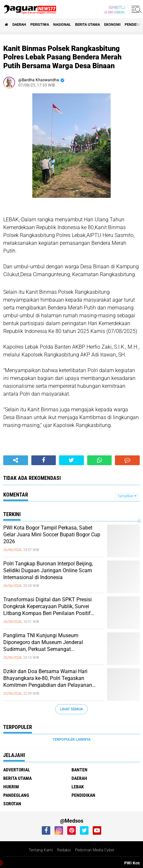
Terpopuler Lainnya (71, 740)
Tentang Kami (41, 850)
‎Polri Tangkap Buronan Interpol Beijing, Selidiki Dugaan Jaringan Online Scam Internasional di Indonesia (48, 570)
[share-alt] (16, 460)
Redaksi (64, 850)
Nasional (62, 25)
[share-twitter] (71, 460)
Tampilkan (127, 496)
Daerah (19, 25)
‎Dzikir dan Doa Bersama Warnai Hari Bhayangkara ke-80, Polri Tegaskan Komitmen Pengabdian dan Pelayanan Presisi (48, 678)
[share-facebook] (44, 460)
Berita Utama (87, 25)
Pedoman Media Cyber (95, 850)
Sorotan (12, 804)
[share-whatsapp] (100, 460)
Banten (79, 770)
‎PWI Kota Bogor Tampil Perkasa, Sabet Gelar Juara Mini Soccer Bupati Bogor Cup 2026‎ (52, 535)
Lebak (78, 787)
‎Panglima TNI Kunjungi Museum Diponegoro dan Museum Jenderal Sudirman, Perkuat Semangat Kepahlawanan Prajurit (43, 642)
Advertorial (17, 770)
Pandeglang (16, 795)
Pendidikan (83, 795)
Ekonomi (112, 25)
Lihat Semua (71, 709)
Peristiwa (40, 25)
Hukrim (11, 787)
